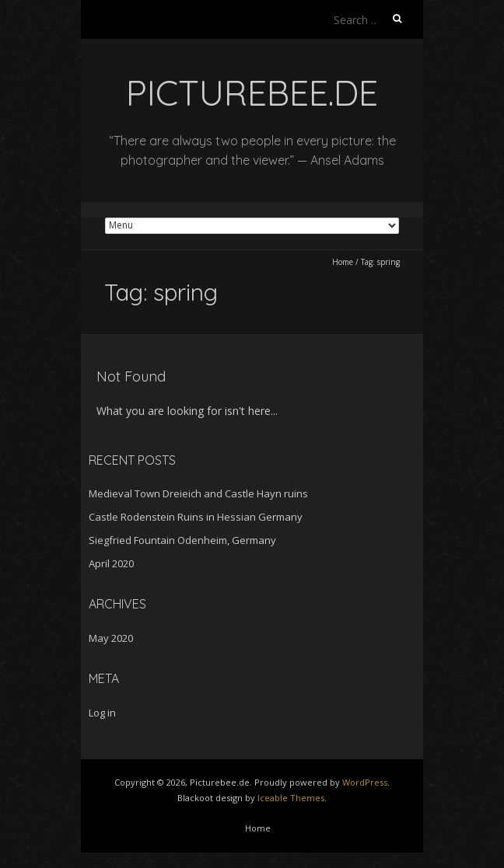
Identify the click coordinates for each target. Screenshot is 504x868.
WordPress (365, 782)
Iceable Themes (291, 798)
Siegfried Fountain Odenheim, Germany (182, 540)
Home (343, 262)
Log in (102, 713)
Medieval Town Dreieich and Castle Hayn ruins (198, 493)
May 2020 (111, 638)
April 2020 (111, 563)
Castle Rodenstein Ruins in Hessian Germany (196, 517)
